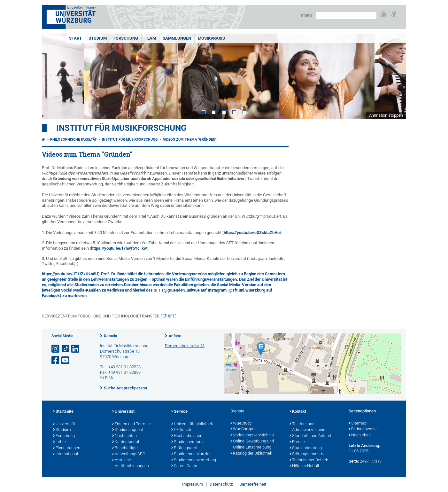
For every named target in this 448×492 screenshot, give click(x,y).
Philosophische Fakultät (73, 140)
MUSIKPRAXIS (211, 38)
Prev (53, 76)
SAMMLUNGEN (177, 38)
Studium (62, 430)
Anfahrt (175, 336)
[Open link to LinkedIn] (76, 349)
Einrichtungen (67, 448)
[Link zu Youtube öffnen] (66, 360)
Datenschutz (221, 484)
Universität (64, 424)
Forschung (64, 436)
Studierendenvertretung (194, 460)
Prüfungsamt (184, 448)
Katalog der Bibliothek (251, 454)
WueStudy (241, 424)
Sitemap (358, 424)
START (75, 38)
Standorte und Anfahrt (310, 436)
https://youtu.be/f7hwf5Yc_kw (119, 248)
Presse (297, 442)
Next (395, 76)
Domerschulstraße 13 (185, 346)
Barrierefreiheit (253, 484)
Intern (306, 15)
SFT (171, 316)
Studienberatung (187, 442)
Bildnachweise (363, 429)
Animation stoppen (386, 115)
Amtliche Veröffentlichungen (131, 463)
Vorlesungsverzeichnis (252, 435)
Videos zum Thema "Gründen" (190, 140)
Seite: (354, 461)
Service (179, 412)
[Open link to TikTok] (66, 349)
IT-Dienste (182, 430)
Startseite (63, 412)
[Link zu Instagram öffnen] (56, 349)
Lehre (59, 442)
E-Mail (111, 378)
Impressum (193, 484)
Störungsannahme (308, 454)
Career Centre (185, 466)
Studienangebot (128, 430)
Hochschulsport (187, 436)
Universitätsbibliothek (192, 424)
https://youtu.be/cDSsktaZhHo (252, 233)
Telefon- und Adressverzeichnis (307, 427)
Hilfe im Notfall (304, 466)
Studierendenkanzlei (191, 454)
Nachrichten (124, 436)
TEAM (150, 38)
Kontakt (111, 336)
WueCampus (243, 429)
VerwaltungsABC (129, 454)
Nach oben (360, 435)
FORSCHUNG (126, 38)
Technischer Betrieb (309, 460)
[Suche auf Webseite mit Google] (346, 16)
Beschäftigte (125, 448)
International (66, 454)
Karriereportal (126, 442)
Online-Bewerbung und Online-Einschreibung (252, 445)
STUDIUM (98, 38)
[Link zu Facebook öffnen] (56, 360)
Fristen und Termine (131, 424)
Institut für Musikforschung (121, 128)
